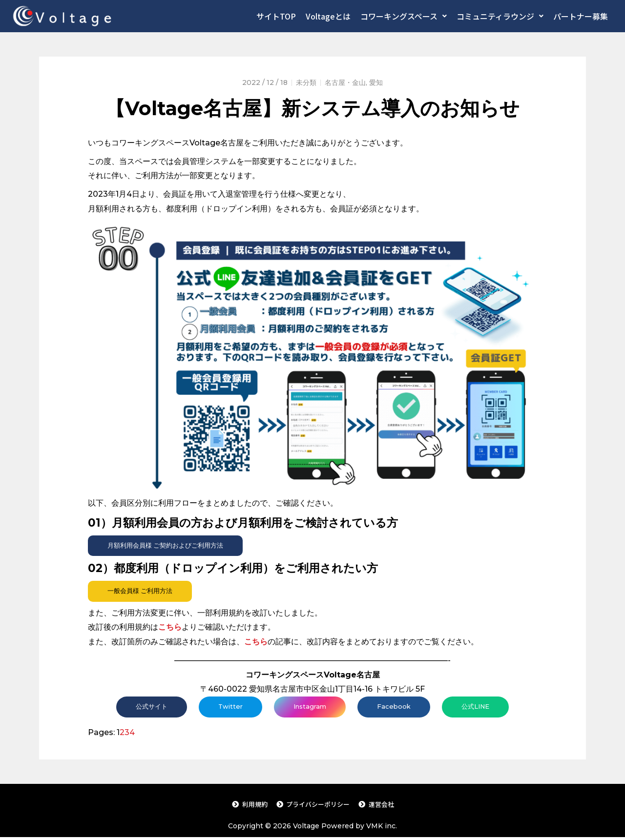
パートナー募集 (581, 16)
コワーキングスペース (404, 16)
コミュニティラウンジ (500, 16)
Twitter (228, 708)
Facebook (396, 708)
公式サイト (147, 708)
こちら (256, 643)
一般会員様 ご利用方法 (143, 592)
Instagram (310, 708)
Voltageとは (328, 16)
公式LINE (479, 708)
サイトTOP (276, 16)
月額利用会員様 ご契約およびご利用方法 (170, 546)
